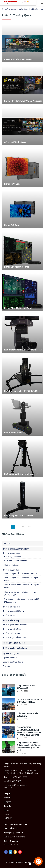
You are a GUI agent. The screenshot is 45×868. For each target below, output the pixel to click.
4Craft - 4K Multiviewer (15, 142)
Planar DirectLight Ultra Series (18, 308)
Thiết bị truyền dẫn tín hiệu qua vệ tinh (20, 573)
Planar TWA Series (13, 184)
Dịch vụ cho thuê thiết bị (13, 662)
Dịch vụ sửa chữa (10, 657)
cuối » (30, 527)
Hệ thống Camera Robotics (15, 561)
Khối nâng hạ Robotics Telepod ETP (21, 474)
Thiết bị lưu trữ (9, 615)
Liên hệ (7, 814)
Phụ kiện (7, 666)
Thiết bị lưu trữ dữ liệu (12, 629)
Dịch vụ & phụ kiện (11, 653)
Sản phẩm (8, 806)
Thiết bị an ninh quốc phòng (15, 648)
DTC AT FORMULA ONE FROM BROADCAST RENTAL (29, 701)
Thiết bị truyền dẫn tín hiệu (14, 637)
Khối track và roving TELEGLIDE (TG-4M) (23, 350)
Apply (22, 2)
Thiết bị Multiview (12, 565)
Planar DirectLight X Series (17, 267)
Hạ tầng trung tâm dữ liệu (14, 643)
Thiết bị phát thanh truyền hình (16, 9)
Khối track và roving (14, 432)
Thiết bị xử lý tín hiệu (12, 607)
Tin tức (6, 810)
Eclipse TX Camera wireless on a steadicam (29, 715)
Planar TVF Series (12, 225)
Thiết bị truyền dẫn (11, 570)
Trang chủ (7, 794)
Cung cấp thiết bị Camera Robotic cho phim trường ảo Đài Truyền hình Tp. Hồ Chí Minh (29, 746)
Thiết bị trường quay (36, 9)
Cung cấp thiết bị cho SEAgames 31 (26, 687)
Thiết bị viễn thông (11, 621)
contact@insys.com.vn (18, 785)
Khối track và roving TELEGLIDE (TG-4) (22, 391)
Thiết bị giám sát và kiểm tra (15, 625)
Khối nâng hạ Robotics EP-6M (18, 515)
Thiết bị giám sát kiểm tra (14, 611)
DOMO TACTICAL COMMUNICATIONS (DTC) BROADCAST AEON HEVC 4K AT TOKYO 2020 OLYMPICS (29, 731)
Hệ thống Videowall (12, 556)
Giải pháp (7, 543)
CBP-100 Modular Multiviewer (18, 59)
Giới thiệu (7, 798)
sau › (23, 527)
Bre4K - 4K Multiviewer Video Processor (23, 101)
